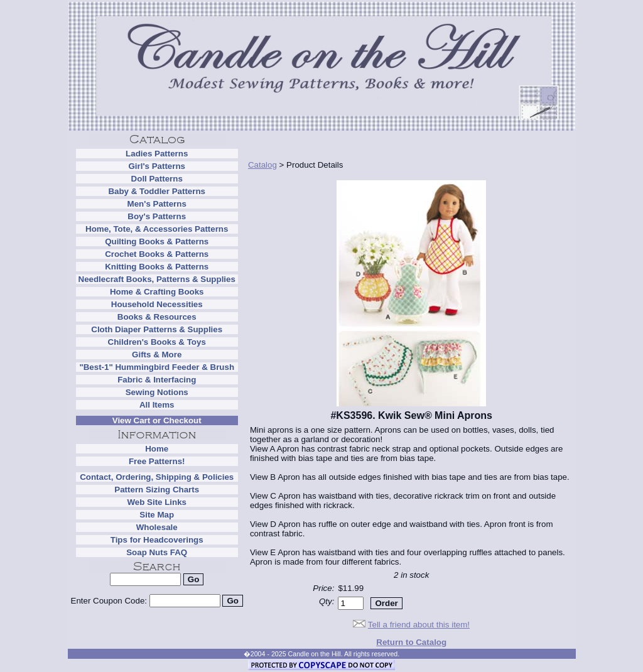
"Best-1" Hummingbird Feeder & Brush (157, 367)
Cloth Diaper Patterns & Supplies (157, 329)
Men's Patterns (157, 204)
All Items (157, 405)
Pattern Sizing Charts (157, 490)
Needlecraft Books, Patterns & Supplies (157, 279)
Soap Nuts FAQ (157, 552)
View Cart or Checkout (157, 420)
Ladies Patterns (157, 154)
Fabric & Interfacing (157, 380)
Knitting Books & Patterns (157, 267)
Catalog (262, 165)
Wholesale (157, 527)
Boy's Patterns (157, 216)
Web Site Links (157, 502)
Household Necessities (157, 304)
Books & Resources (157, 317)
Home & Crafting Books (157, 292)
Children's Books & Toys (157, 342)
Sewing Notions (157, 392)
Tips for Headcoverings (157, 540)
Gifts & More (157, 355)
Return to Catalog (411, 642)
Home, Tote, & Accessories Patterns (157, 229)
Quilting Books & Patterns (157, 241)
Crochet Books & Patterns (157, 254)
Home (157, 449)
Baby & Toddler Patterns (157, 191)
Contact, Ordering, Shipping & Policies (157, 477)
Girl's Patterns (157, 166)
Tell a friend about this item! (419, 625)
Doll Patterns (157, 179)
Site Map (157, 515)
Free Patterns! (157, 461)
